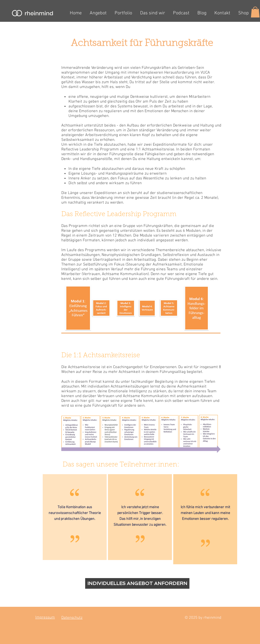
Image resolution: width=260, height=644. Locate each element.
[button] (255, 12)
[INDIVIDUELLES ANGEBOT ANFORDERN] (137, 583)
